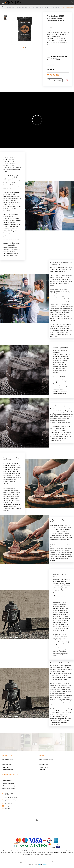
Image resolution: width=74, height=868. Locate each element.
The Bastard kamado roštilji (40, 7)
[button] (24, 48)
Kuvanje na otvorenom (23, 7)
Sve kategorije (10, 7)
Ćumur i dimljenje (56, 7)
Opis (50, 28)
